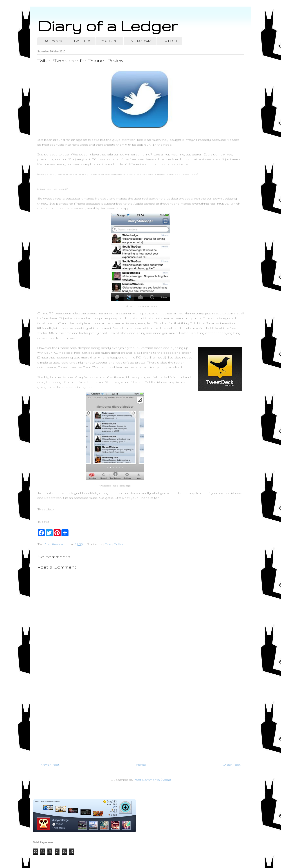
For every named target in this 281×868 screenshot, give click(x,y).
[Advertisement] (140, 715)
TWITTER (82, 41)
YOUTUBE (109, 41)
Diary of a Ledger (108, 26)
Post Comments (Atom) (152, 780)
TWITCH (169, 41)
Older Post (232, 765)
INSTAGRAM (140, 41)
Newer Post (50, 765)
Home (141, 765)
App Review (54, 544)
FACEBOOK (53, 41)
